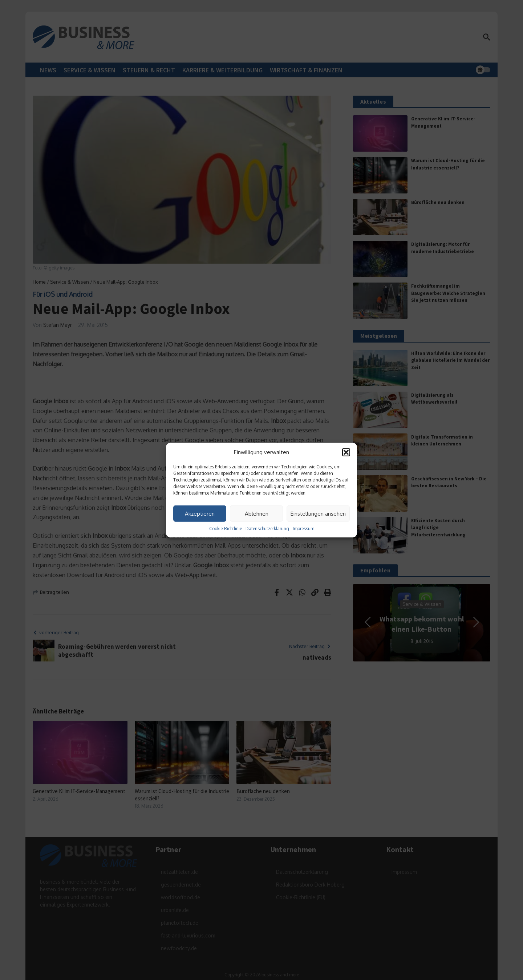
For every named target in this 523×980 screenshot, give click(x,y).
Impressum (303, 529)
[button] (346, 452)
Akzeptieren (200, 513)
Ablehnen (257, 513)
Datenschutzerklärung (267, 529)
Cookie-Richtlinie (226, 529)
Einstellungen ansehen (318, 513)
